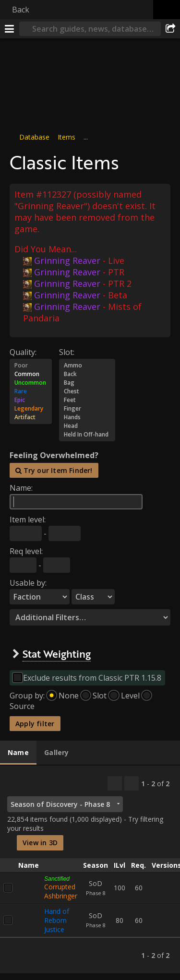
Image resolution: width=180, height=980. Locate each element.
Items (66, 137)
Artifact (31, 417)
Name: (21, 488)
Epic (31, 400)
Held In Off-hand (87, 434)
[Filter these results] (132, 783)
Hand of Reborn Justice (57, 920)
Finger (87, 408)
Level (130, 696)
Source (22, 706)
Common (31, 374)
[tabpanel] (90, 869)
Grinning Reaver (62, 260)
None (69, 696)
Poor (31, 365)
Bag (87, 382)
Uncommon (31, 382)
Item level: (28, 520)
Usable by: (28, 583)
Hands (87, 417)
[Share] (170, 29)
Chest (87, 391)
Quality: (23, 352)
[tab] (18, 753)
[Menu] (10, 29)
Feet (87, 400)
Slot (100, 696)
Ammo (87, 365)
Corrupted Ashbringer (61, 891)
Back (21, 10)
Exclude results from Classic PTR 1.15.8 (92, 678)
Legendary (31, 408)
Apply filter (35, 724)
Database (34, 137)
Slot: (67, 352)
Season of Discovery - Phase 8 (60, 804)
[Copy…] (115, 783)
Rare (31, 391)
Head (87, 425)
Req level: (26, 551)
